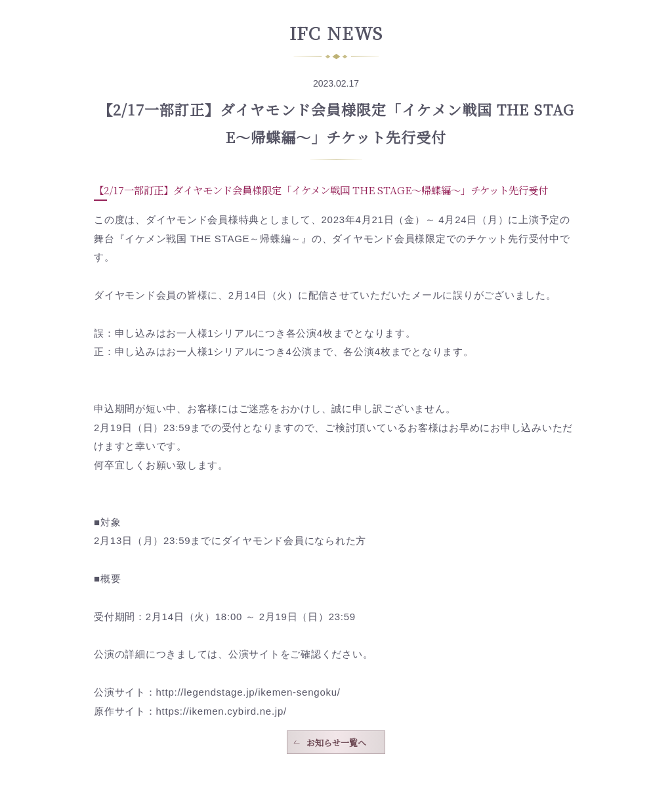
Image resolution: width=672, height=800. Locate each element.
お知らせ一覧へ (336, 743)
